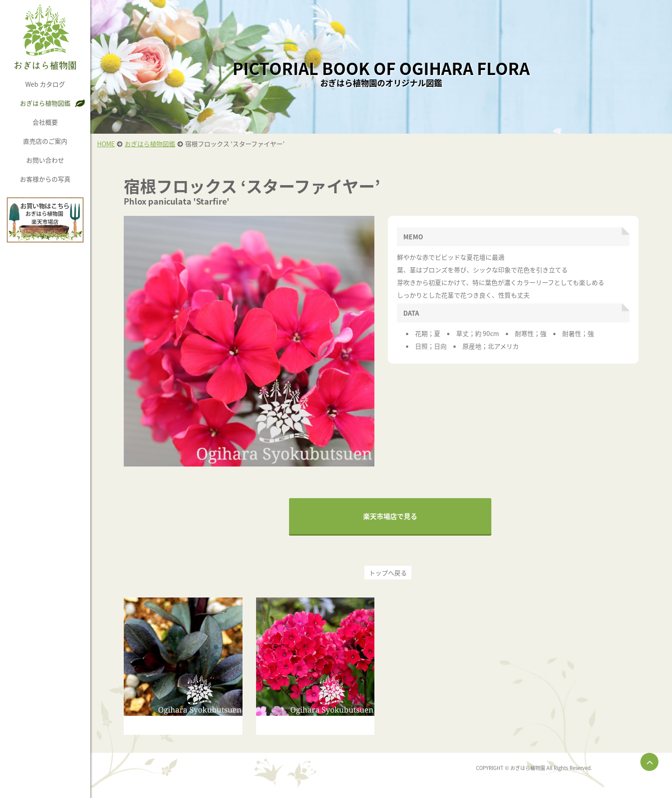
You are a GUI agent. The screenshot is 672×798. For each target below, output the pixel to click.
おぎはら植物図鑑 (45, 103)
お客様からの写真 (45, 179)
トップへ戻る (388, 573)
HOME (106, 144)
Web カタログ (45, 84)
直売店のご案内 (45, 141)
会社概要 (45, 122)
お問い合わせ (45, 160)
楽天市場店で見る (390, 516)
